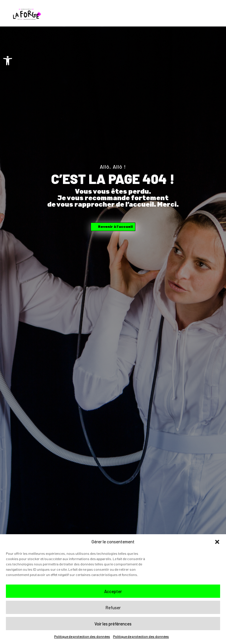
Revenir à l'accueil (115, 227)
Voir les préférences (113, 624)
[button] (8, 61)
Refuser (113, 608)
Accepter (113, 591)
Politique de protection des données (82, 636)
